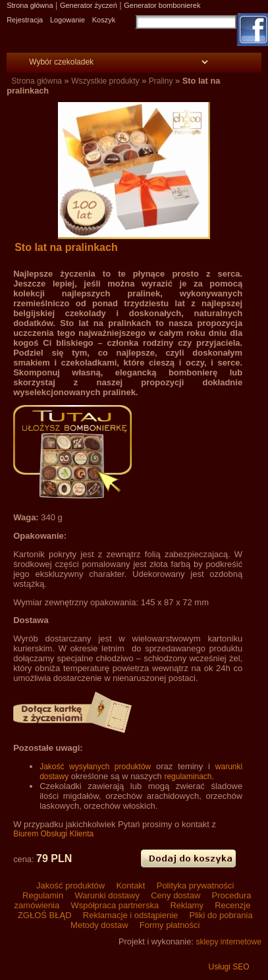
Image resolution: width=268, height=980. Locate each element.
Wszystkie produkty (105, 81)
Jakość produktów (71, 885)
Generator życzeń (89, 5)
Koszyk (104, 20)
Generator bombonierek (162, 5)
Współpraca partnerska (115, 905)
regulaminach (188, 776)
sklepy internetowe (228, 942)
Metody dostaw (99, 925)
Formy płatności (168, 925)
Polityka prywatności (194, 885)
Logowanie (67, 20)
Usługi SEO (229, 967)
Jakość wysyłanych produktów (95, 767)
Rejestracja (25, 20)
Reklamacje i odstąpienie (130, 915)
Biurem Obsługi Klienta (53, 834)
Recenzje (232, 905)
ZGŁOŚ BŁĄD (44, 915)
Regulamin (42, 895)
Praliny (161, 81)
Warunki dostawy (107, 895)
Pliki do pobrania (220, 915)
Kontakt (131, 885)
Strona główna (30, 5)
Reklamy (187, 905)
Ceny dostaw (176, 895)
